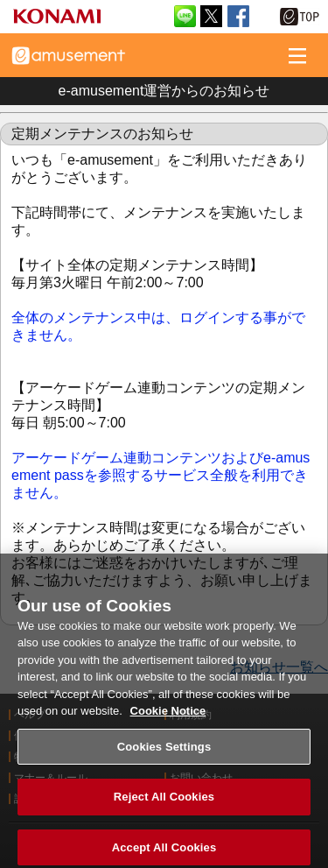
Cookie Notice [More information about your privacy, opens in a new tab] (168, 716)
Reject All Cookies (164, 803)
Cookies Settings (164, 752)
